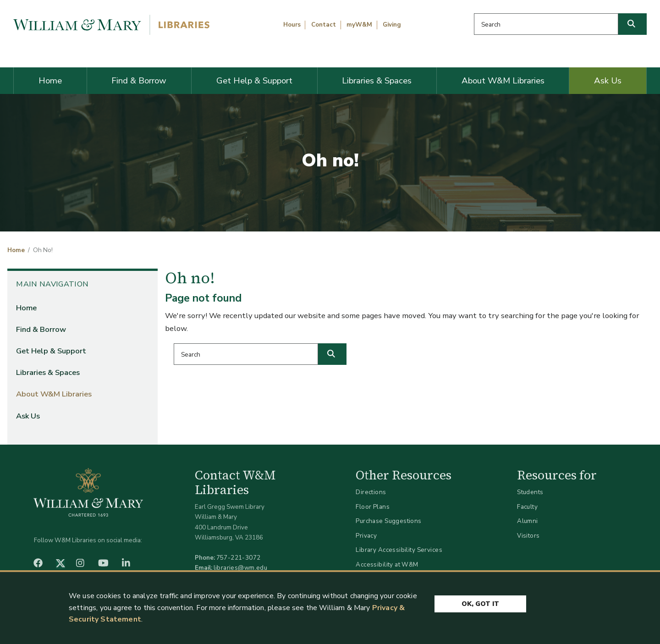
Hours (292, 25)
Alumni (528, 521)
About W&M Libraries (503, 81)
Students (530, 492)
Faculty (527, 507)
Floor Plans (373, 507)
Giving (392, 25)
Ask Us (608, 81)
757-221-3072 (239, 558)
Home (50, 81)
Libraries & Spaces (377, 81)
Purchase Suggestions (388, 521)
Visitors (528, 536)
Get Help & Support (254, 81)
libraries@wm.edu (241, 568)
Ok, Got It (480, 604)
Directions (371, 492)
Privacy (366, 536)
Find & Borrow (139, 81)
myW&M (359, 25)
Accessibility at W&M (387, 564)
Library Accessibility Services (399, 550)
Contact (324, 25)
